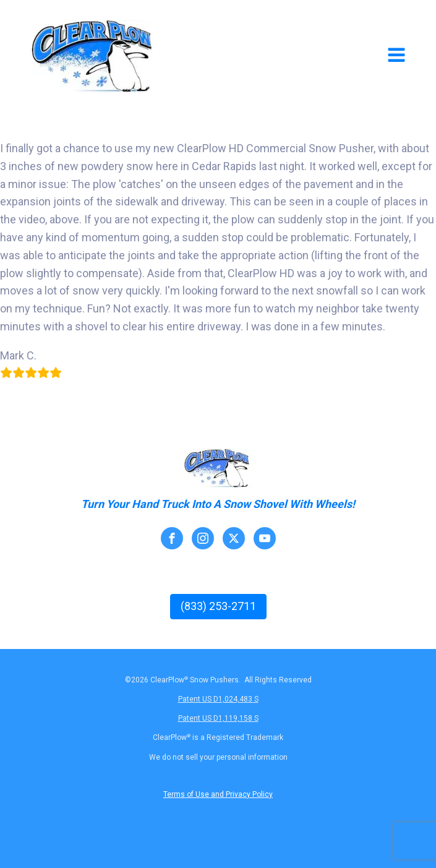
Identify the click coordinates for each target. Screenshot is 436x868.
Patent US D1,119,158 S (218, 718)
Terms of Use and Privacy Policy (218, 794)
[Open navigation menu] (396, 56)
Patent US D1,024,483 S (218, 699)
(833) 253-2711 (218, 606)
